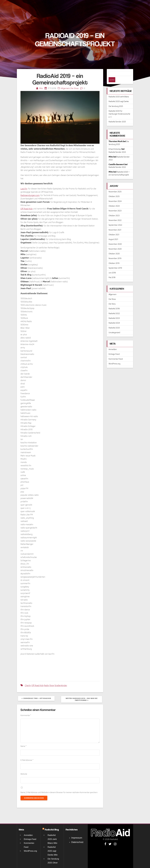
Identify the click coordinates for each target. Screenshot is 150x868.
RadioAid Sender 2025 (117, 117)
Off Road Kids (27, 209)
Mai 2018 (112, 272)
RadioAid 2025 (114, 323)
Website (24, 774)
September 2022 (115, 220)
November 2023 (115, 206)
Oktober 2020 (114, 249)
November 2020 (115, 244)
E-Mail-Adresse (27, 760)
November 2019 (115, 253)
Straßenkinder (61, 685)
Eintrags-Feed (114, 349)
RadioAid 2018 (114, 303)
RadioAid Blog (52, 830)
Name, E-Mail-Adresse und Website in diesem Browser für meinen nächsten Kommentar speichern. (59, 792)
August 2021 (113, 234)
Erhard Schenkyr (115, 144)
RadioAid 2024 (114, 318)
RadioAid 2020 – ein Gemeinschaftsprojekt (119, 168)
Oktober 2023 (114, 210)
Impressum (77, 838)
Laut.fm (24, 189)
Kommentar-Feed (116, 354)
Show (52, 685)
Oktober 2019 (114, 258)
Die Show (74, 88)
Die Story (112, 299)
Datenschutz (77, 842)
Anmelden (113, 344)
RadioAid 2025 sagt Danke (119, 96)
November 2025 (115, 187)
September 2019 (115, 263)
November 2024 (115, 196)
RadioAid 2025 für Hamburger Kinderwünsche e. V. (119, 109)
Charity (28, 685)
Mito (41, 88)
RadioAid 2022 (114, 308)
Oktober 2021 (114, 229)
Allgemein (65, 88)
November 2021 (115, 225)
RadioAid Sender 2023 (117, 147)
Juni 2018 (112, 268)
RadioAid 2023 (114, 313)
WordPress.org (114, 359)
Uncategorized (114, 327)
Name (23, 746)
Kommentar (26, 715)
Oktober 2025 (114, 191)
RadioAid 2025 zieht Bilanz (119, 92)
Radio (46, 685)
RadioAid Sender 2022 (117, 162)
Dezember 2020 (115, 239)
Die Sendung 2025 (116, 101)
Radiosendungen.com (30, 195)
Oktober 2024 (114, 201)
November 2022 (115, 215)
